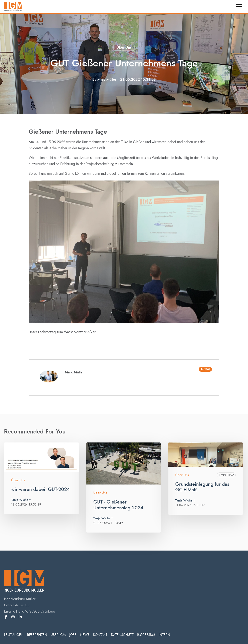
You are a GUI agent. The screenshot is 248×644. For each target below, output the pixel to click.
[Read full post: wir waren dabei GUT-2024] (41, 457)
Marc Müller (107, 80)
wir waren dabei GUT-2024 (41, 490)
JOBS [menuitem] (73, 635)
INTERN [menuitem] (164, 635)
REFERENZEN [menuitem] (37, 635)
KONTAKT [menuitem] (100, 635)
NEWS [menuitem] (85, 635)
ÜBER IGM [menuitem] (58, 635)
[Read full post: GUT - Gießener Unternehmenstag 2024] (124, 463)
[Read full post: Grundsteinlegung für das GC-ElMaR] (206, 455)
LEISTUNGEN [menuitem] (14, 635)
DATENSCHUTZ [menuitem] (122, 635)
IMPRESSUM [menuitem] (146, 635)
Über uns (124, 48)
